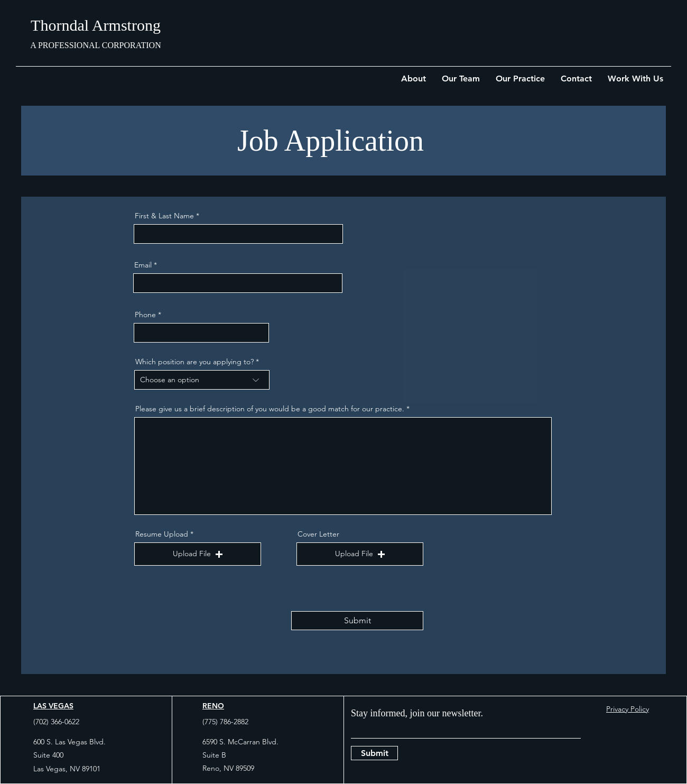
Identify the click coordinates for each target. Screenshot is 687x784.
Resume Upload (162, 534)
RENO (213, 706)
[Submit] (357, 621)
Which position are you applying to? (194, 362)
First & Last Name (164, 216)
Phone (145, 315)
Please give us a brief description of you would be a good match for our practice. (270, 409)
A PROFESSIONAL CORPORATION (95, 45)
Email (143, 265)
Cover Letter (318, 534)
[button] (198, 554)
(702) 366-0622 (56, 722)
